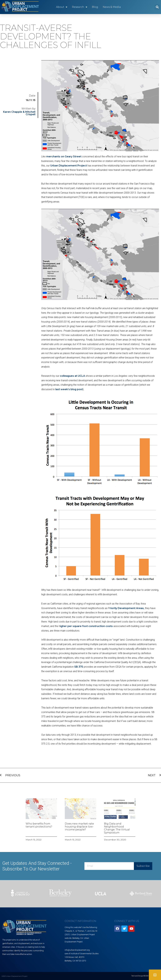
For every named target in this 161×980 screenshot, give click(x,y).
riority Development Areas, (127, 608)
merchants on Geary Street (64, 157)
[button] (157, 7)
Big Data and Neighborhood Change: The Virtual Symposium (117, 828)
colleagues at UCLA (72, 376)
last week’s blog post (69, 389)
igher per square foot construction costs (86, 626)
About (62, 7)
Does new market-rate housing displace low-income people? (79, 827)
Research (80, 7)
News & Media (112, 7)
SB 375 (79, 667)
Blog (95, 7)
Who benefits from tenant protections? (39, 825)
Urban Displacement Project (69, 166)
